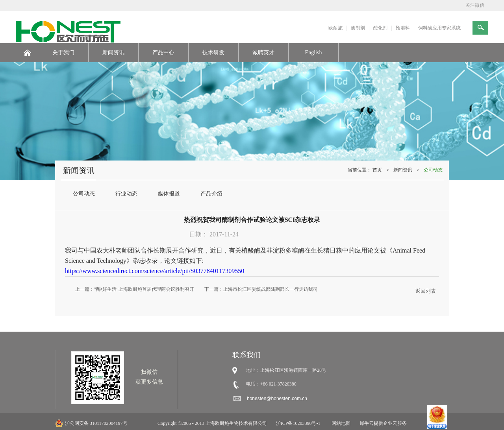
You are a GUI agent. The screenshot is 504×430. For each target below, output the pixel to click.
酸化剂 (380, 28)
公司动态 (433, 170)
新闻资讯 (403, 170)
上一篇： (135, 289)
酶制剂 (358, 28)
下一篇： (261, 289)
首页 (377, 170)
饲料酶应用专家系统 (439, 28)
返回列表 (426, 291)
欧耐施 (335, 28)
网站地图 (340, 423)
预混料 (403, 28)
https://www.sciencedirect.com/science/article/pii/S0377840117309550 (155, 271)
